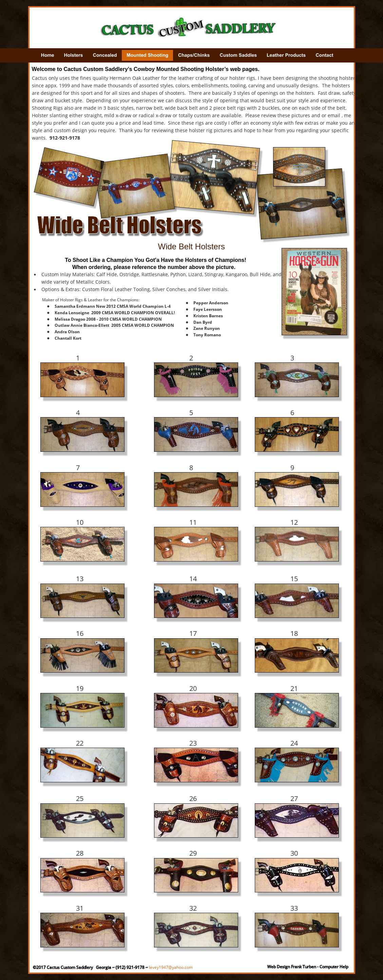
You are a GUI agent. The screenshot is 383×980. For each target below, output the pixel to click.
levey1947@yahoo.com (171, 967)
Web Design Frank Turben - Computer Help (308, 967)
